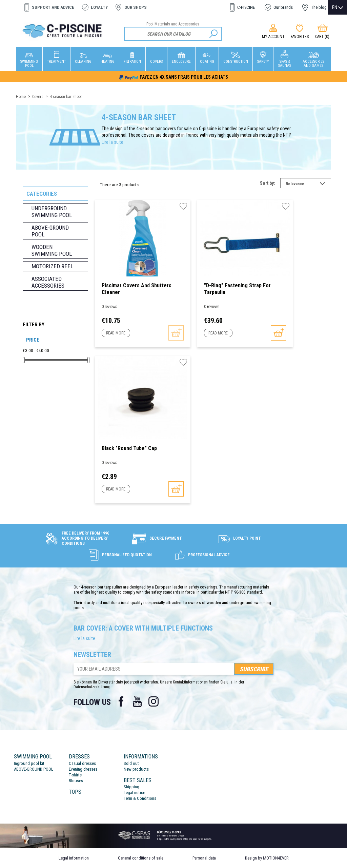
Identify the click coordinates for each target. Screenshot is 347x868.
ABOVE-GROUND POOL (34, 769)
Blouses (76, 781)
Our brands (283, 7)
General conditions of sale (141, 858)
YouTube (137, 701)
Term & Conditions (140, 798)
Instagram (154, 701)
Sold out (131, 763)
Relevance (308, 185)
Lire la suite (113, 142)
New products (136, 769)
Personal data (204, 858)
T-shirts (75, 775)
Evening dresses (83, 769)
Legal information (74, 858)
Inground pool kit (29, 763)
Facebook (121, 701)
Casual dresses (82, 763)
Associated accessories (48, 282)
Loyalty (99, 7)
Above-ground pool (50, 231)
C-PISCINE (246, 7)
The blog (319, 7)
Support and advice (53, 7)
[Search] (173, 34)
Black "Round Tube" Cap (129, 448)
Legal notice (134, 793)
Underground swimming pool (52, 212)
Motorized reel (52, 266)
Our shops (136, 7)
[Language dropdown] (338, 7)
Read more (116, 333)
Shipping (131, 787)
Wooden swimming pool (52, 250)
